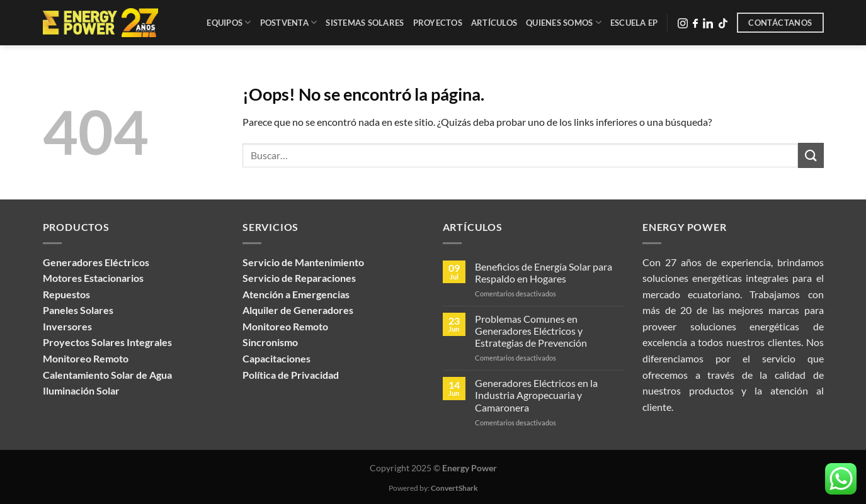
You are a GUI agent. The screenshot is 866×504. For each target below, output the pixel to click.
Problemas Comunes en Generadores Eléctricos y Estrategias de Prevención (531, 331)
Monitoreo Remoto (285, 326)
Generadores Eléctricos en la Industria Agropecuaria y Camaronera (536, 395)
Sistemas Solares (365, 23)
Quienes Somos (564, 22)
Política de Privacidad (291, 375)
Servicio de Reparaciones (299, 278)
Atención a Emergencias (296, 294)
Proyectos (438, 23)
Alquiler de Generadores (298, 310)
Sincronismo (270, 342)
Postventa (289, 22)
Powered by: (433, 488)
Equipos (229, 22)
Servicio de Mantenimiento (303, 262)
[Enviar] (811, 155)
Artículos (494, 23)
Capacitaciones (276, 358)
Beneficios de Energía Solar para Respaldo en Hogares (544, 272)
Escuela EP (634, 23)
